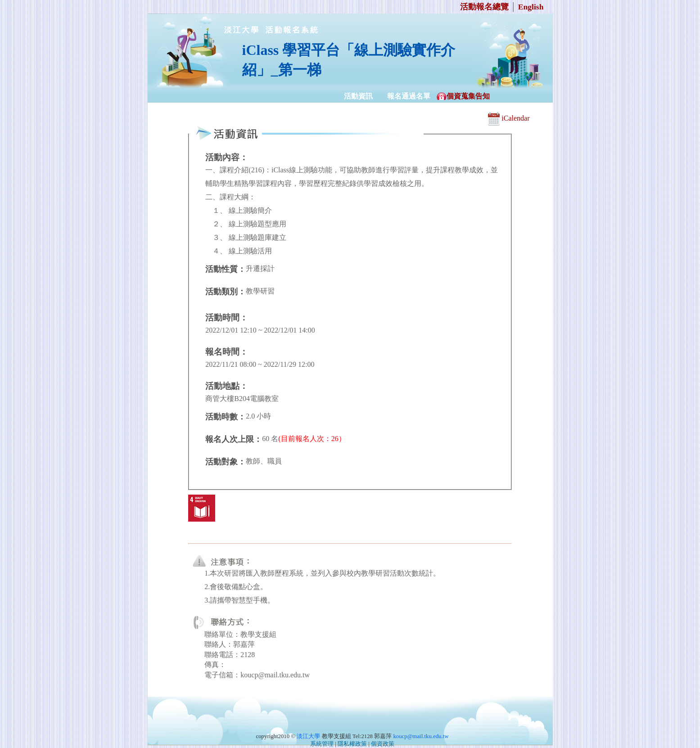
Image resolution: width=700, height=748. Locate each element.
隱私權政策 (352, 744)
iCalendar (509, 118)
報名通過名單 (409, 96)
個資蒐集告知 (468, 96)
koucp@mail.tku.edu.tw (421, 736)
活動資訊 (358, 96)
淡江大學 (308, 736)
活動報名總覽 (484, 7)
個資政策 (383, 744)
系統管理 (322, 744)
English (531, 7)
